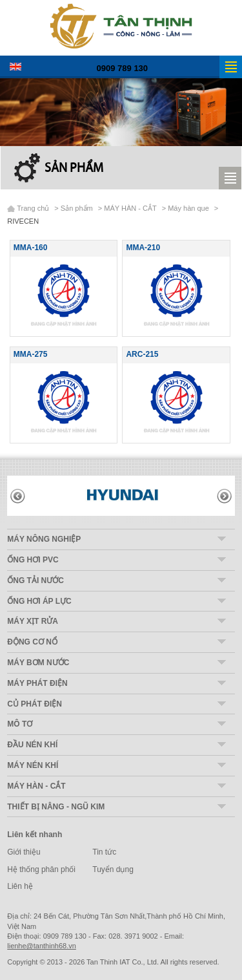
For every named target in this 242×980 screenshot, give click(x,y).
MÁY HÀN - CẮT (130, 208)
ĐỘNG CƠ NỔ (32, 642)
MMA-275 (31, 354)
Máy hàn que (188, 208)
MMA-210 (143, 248)
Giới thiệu (24, 852)
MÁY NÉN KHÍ (33, 765)
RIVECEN (23, 221)
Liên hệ (20, 886)
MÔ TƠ (20, 724)
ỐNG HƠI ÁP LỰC (39, 601)
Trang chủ (33, 208)
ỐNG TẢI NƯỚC (35, 581)
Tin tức (104, 852)
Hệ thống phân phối (41, 869)
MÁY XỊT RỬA (33, 621)
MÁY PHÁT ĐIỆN (37, 683)
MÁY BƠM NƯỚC (38, 663)
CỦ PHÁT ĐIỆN (35, 704)
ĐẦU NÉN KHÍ (32, 745)
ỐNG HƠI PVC (33, 560)
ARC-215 (142, 354)
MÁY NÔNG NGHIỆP (44, 539)
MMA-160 (31, 248)
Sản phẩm (74, 169)
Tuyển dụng (113, 869)
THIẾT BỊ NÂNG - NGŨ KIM (56, 807)
